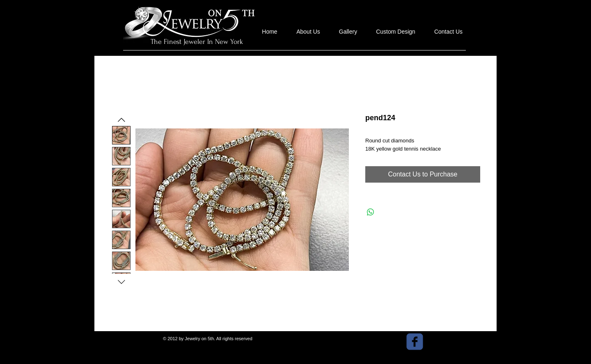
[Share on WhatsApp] (371, 212)
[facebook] (415, 342)
